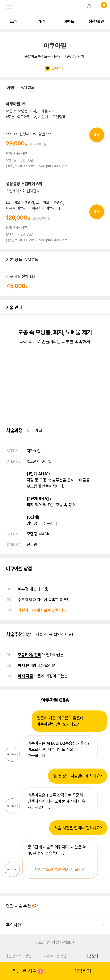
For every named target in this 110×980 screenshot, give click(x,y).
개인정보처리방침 (18, 956)
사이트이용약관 (55, 956)
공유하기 (55, 68)
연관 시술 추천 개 (55, 906)
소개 (14, 21)
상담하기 (82, 971)
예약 (97, 135)
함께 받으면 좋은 (60, 869)
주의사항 (55, 925)
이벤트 (69, 21)
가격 (41, 21)
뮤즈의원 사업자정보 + (55, 942)
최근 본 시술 (28, 971)
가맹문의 (92, 956)
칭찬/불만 (96, 21)
